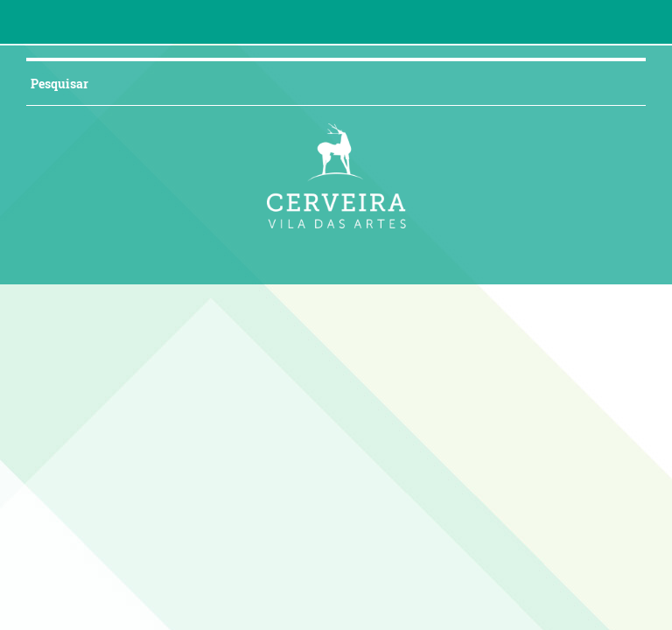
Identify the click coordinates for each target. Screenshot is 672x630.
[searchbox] (315, 83)
